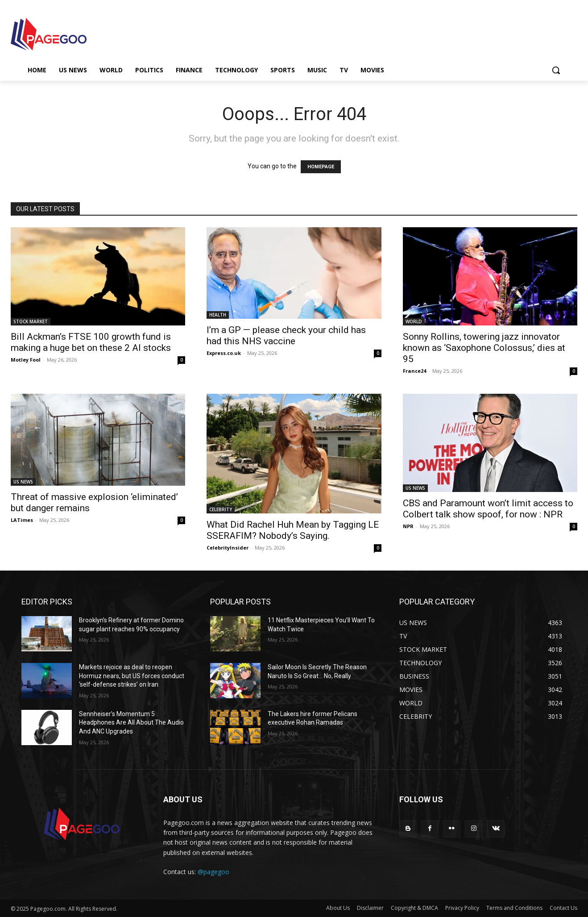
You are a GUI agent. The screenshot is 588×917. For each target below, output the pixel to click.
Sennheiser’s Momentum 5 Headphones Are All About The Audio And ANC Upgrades (131, 723)
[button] (556, 70)
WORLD (414, 321)
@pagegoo (213, 872)
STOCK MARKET (31, 321)
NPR (408, 526)
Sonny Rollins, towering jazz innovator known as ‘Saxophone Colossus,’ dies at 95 (484, 348)
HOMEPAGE (321, 167)
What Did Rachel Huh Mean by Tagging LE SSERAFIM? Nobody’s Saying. (293, 530)
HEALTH (218, 315)
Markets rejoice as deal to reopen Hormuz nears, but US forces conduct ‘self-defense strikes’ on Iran (132, 676)
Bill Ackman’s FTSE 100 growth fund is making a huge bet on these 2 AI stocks (91, 342)
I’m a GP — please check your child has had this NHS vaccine (286, 336)
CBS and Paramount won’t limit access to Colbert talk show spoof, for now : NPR (488, 509)
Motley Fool (26, 360)
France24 (414, 371)
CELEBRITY (221, 509)
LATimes (22, 520)
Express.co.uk (224, 353)
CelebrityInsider (228, 548)
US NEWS (23, 482)
